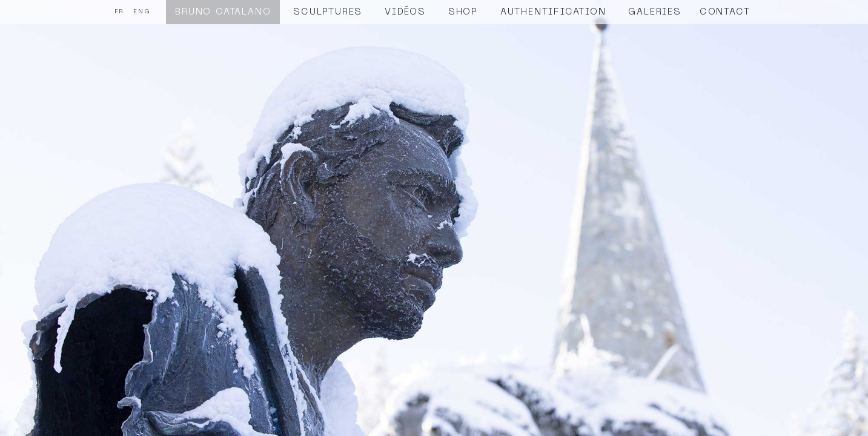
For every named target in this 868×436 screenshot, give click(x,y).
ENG (142, 12)
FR (120, 12)
